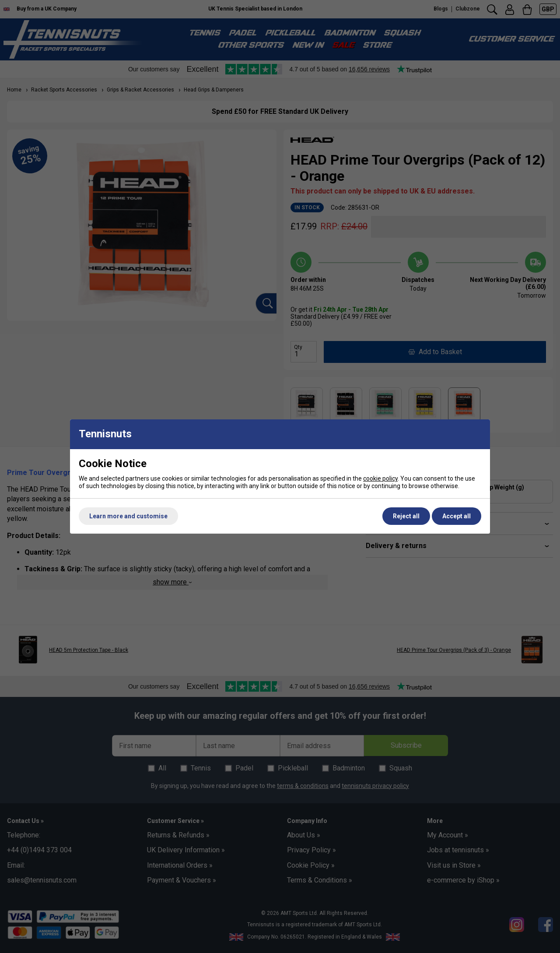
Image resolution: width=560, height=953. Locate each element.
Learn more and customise (128, 516)
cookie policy (380, 478)
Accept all (457, 516)
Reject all (406, 516)
